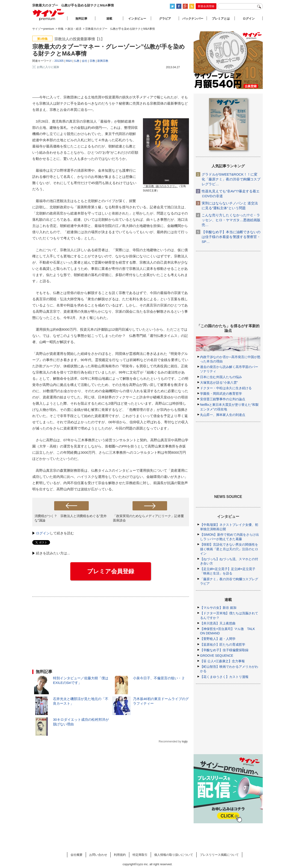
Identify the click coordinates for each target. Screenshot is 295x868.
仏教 (77, 61)
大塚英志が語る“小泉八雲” (219, 383)
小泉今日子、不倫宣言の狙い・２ (159, 678)
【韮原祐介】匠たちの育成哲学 (223, 644)
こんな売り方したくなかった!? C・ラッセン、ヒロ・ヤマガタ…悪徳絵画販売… (231, 220)
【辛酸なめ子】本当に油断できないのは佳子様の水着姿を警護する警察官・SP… (231, 237)
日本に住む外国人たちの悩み (221, 377)
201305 (59, 61)
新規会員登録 (206, 6)
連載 (109, 19)
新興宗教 (103, 61)
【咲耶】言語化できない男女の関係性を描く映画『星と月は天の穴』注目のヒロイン (229, 549)
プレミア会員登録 (111, 571)
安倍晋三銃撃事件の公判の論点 (223, 399)
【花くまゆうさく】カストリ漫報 (224, 677)
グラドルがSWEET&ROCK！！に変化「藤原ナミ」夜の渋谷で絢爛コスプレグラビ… (231, 179)
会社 (85, 61)
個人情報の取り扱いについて (174, 855)
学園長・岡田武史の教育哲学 (221, 394)
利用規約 (120, 855)
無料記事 (81, 19)
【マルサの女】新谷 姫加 (218, 608)
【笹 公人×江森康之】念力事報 (222, 661)
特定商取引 (140, 855)
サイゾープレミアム (49, 15)
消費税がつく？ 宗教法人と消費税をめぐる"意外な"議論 (71, 518)
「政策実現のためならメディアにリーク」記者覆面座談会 (148, 518)
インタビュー (137, 19)
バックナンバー (193, 19)
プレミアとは (221, 19)
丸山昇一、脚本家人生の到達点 (223, 415)
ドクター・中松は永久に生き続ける (226, 388)
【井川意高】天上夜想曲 (218, 623)
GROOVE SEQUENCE (217, 656)
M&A (69, 61)
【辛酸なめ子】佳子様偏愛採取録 (224, 650)
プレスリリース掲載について (219, 855)
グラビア (165, 19)
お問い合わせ (98, 855)
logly (185, 741)
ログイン (43, 533)
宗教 (92, 61)
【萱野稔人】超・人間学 (218, 639)
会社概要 (77, 855)
